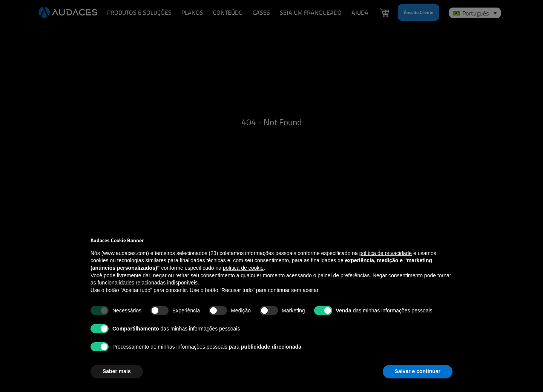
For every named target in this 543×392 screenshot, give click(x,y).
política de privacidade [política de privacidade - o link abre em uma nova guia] (386, 253)
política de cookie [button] (243, 268)
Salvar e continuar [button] (418, 371)
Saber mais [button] (117, 371)
